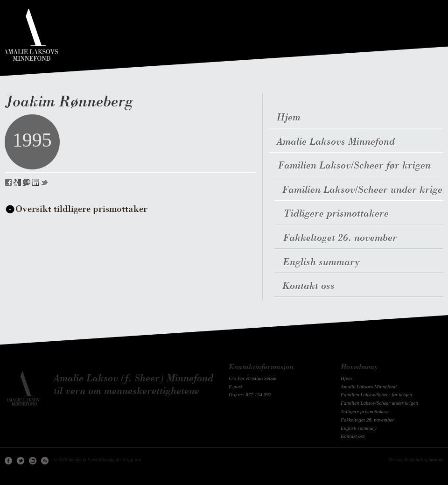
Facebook (8, 461)
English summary (359, 428)
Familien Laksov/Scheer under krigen (379, 403)
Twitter (21, 461)
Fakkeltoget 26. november (367, 420)
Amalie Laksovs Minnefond (369, 387)
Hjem (346, 378)
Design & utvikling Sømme (416, 459)
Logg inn (132, 459)
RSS (45, 461)
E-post (235, 387)
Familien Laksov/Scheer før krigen (376, 394)
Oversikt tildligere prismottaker (81, 210)
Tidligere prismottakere (365, 411)
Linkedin (33, 461)
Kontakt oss (353, 436)
